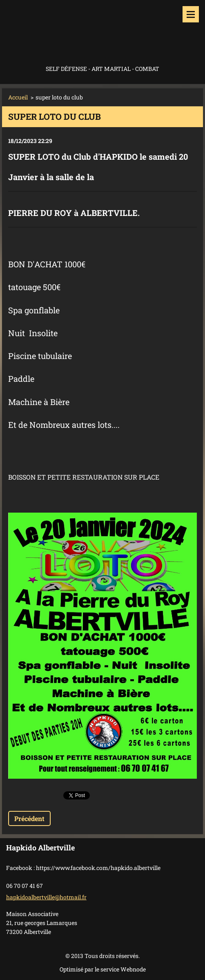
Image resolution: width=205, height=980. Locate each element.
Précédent (29, 818)
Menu (191, 14)
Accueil (18, 97)
